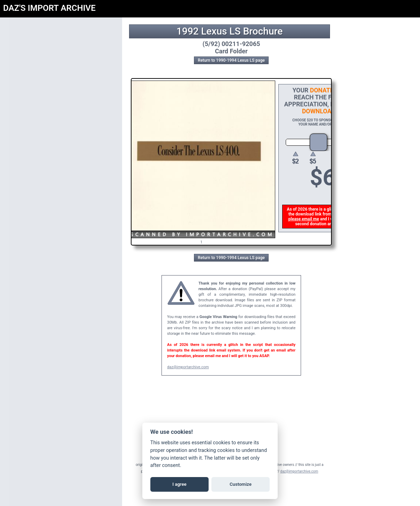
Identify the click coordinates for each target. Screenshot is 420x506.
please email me (305, 219)
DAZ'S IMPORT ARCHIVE (49, 8)
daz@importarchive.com (188, 367)
